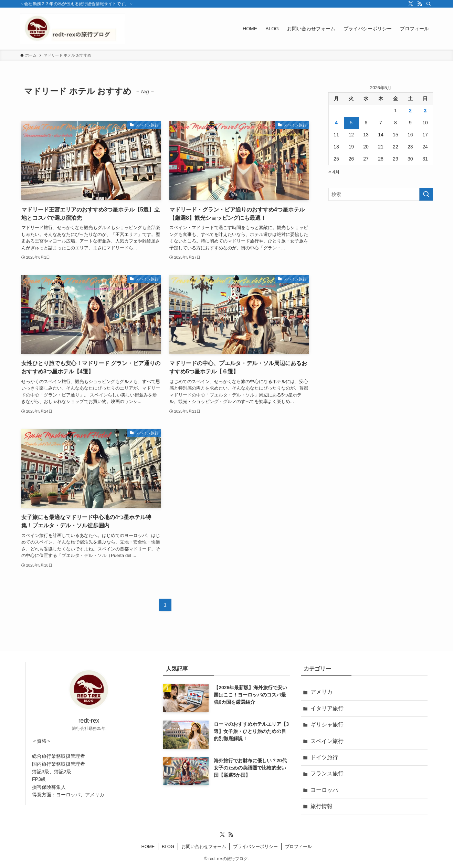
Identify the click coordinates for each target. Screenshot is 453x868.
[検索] (429, 4)
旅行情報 (322, 806)
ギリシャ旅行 (327, 725)
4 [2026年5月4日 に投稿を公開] (336, 123)
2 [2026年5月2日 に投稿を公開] (410, 111)
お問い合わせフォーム (204, 846)
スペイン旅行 (327, 741)
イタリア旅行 (327, 708)
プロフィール (298, 846)
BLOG (168, 846)
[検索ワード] (381, 194)
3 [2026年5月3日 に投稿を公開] (425, 111)
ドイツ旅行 (324, 757)
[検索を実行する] (426, 194)
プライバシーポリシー (255, 846)
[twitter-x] (411, 4)
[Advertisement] (381, 256)
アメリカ (322, 692)
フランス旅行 (327, 773)
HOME (148, 846)
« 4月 (334, 172)
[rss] (420, 4)
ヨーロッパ (324, 790)
